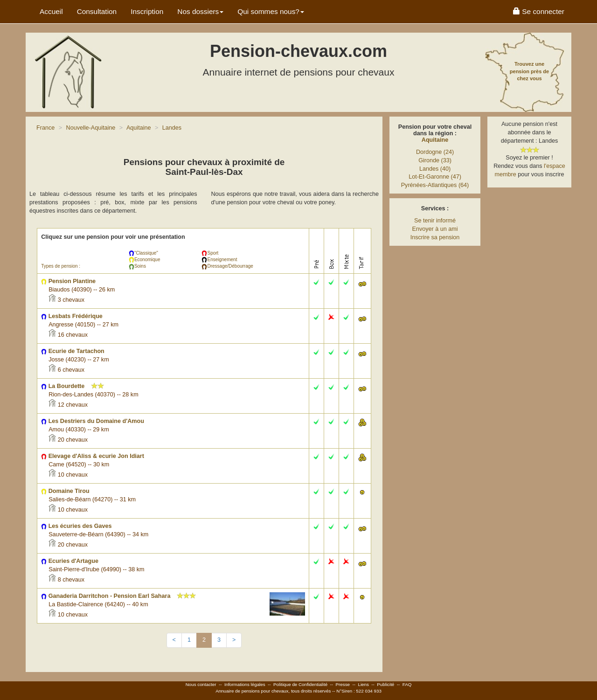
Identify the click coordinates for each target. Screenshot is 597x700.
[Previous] (174, 640)
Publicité (385, 684)
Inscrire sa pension (435, 237)
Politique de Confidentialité (300, 684)
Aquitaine (435, 140)
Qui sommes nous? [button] (271, 11)
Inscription (147, 11)
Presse (343, 684)
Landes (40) (435, 169)
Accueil (51, 11)
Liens (363, 684)
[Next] (234, 640)
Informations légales (245, 684)
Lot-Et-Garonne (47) (435, 177)
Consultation (97, 11)
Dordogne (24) (435, 152)
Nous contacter (201, 684)
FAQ (407, 684)
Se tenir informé (435, 221)
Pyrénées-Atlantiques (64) (435, 185)
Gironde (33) (435, 160)
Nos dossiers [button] (200, 11)
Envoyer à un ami (435, 229)
